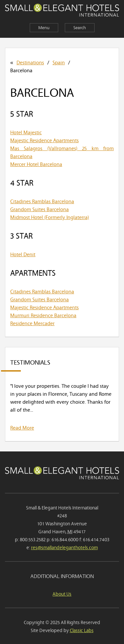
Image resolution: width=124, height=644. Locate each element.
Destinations (30, 62)
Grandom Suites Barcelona (40, 209)
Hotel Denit (23, 254)
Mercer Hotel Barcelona (36, 164)
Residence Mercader (32, 323)
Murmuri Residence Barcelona (43, 315)
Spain (59, 62)
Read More (22, 427)
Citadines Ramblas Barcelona (42, 201)
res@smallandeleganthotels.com (64, 547)
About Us (62, 593)
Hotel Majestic (26, 132)
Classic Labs (82, 630)
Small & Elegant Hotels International (62, 11)
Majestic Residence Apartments (44, 140)
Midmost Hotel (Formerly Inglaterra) (50, 217)
